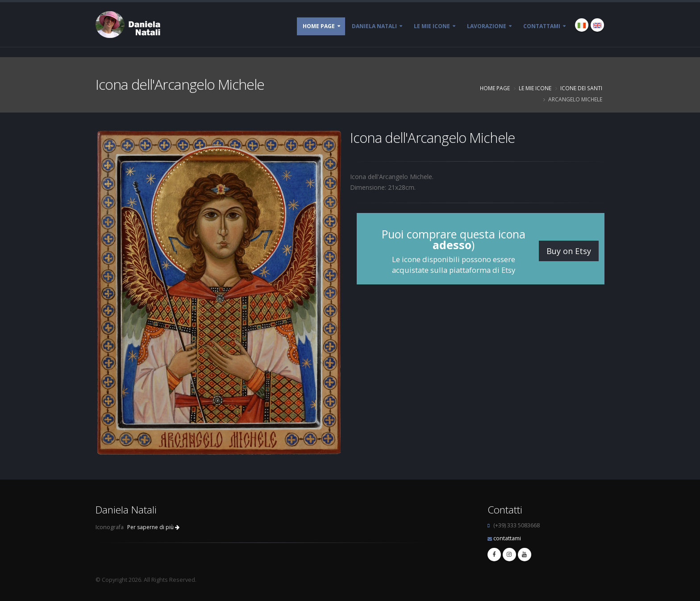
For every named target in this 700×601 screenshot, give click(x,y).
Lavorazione (487, 26)
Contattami (542, 26)
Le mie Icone (432, 26)
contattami (507, 538)
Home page (319, 26)
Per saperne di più (153, 527)
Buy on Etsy (569, 251)
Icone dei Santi (581, 88)
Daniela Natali (374, 26)
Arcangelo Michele (575, 99)
